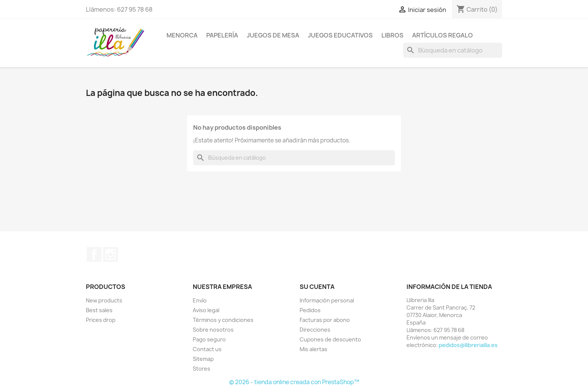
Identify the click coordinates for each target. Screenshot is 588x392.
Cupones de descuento (330, 339)
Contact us (207, 349)
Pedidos (310, 310)
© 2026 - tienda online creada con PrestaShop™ (294, 382)
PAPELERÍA (222, 35)
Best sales (99, 310)
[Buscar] (453, 50)
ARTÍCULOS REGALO (442, 35)
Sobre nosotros (213, 330)
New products (104, 300)
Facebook (94, 254)
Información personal (327, 300)
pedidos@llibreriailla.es (468, 345)
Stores (202, 369)
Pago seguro (209, 339)
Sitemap (203, 359)
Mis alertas (313, 349)
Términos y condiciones (223, 320)
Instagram (111, 254)
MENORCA (182, 35)
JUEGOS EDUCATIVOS (340, 35)
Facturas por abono (325, 320)
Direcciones (315, 330)
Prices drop (101, 320)
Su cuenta (317, 287)
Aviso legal (206, 310)
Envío (200, 300)
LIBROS (392, 35)
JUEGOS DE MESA (273, 35)
